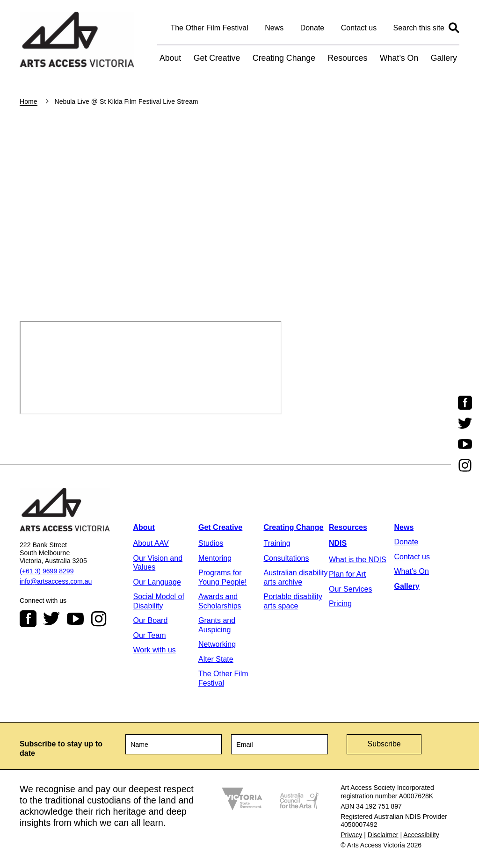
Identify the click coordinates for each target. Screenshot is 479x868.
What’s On (399, 58)
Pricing (340, 604)
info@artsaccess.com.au (56, 581)
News (274, 28)
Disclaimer (383, 835)
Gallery (444, 58)
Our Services (350, 589)
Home (29, 101)
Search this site (419, 28)
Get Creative (217, 58)
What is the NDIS (358, 560)
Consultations (287, 558)
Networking (217, 644)
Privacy (351, 835)
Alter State (216, 659)
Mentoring (215, 558)
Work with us (155, 650)
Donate (312, 28)
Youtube (75, 619)
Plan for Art (347, 574)
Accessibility (421, 835)
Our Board (151, 620)
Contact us (359, 28)
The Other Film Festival (209, 28)
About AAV (151, 543)
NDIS (338, 543)
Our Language (157, 582)
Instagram (99, 619)
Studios (211, 543)
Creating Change (284, 58)
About (170, 58)
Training (277, 543)
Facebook (28, 619)
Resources (347, 58)
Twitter (51, 619)
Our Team (150, 635)
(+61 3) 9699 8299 (47, 571)
